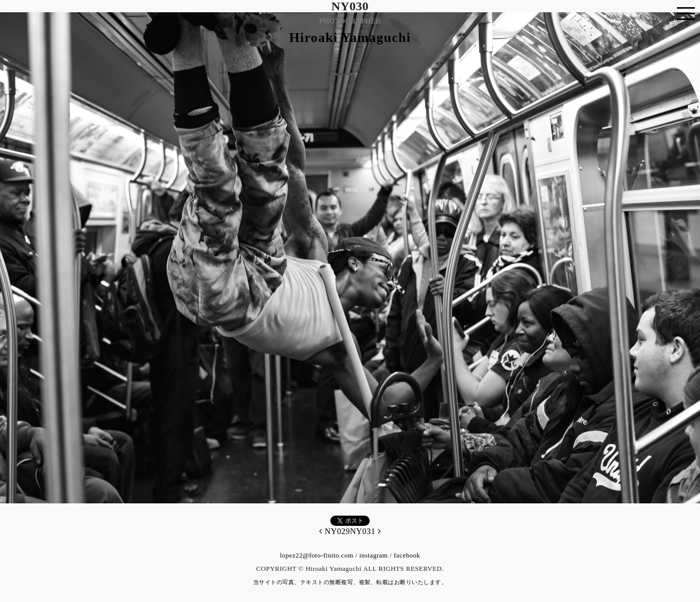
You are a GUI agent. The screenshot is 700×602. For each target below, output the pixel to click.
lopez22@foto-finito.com (317, 555)
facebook (407, 555)
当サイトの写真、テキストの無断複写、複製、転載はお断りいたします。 (350, 582)
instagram (374, 555)
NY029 (335, 531)
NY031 (366, 531)
